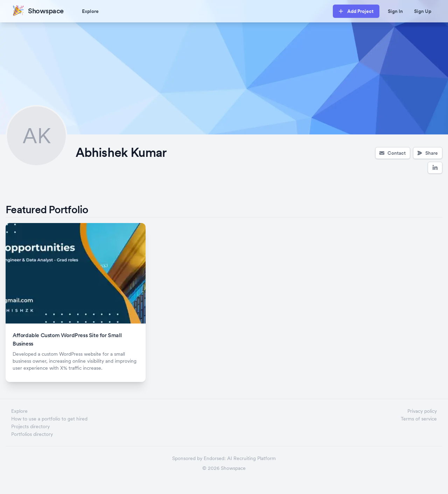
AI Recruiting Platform (251, 458)
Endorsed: (215, 458)
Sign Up (423, 11)
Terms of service (419, 419)
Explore (90, 11)
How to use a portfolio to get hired (49, 419)
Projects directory (30, 426)
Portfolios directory (32, 434)
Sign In (395, 11)
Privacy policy (422, 411)
